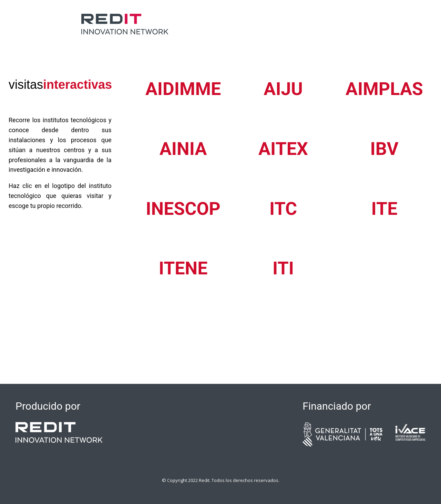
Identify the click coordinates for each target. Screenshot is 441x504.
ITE (384, 209)
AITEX (283, 149)
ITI (283, 268)
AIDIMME (183, 89)
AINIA (183, 149)
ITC (283, 209)
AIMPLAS (384, 89)
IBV (384, 149)
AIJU (283, 89)
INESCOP (183, 209)
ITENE (183, 268)
